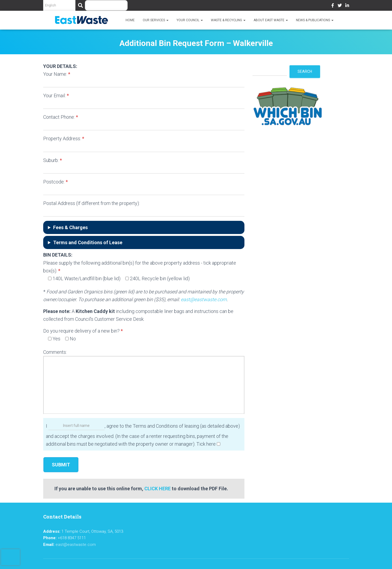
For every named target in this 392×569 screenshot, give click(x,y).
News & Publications (315, 20)
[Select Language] (59, 5)
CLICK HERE (157, 489)
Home (130, 20)
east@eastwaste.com (204, 299)
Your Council (190, 20)
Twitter (340, 6)
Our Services (156, 20)
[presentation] (10, 557)
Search (305, 71)
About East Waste (271, 20)
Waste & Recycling (228, 20)
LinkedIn (347, 6)
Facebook (333, 6)
